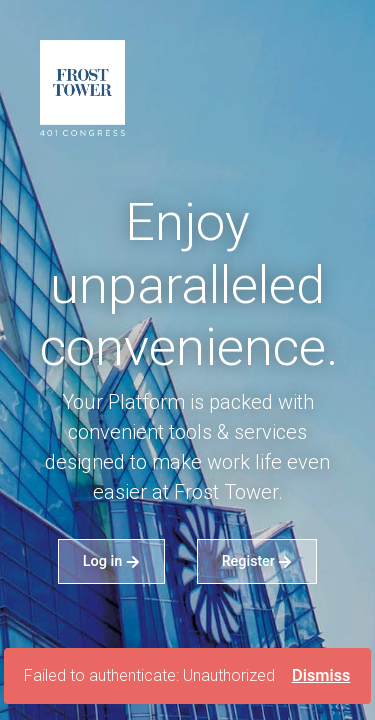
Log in (111, 560)
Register (257, 560)
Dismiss (321, 675)
